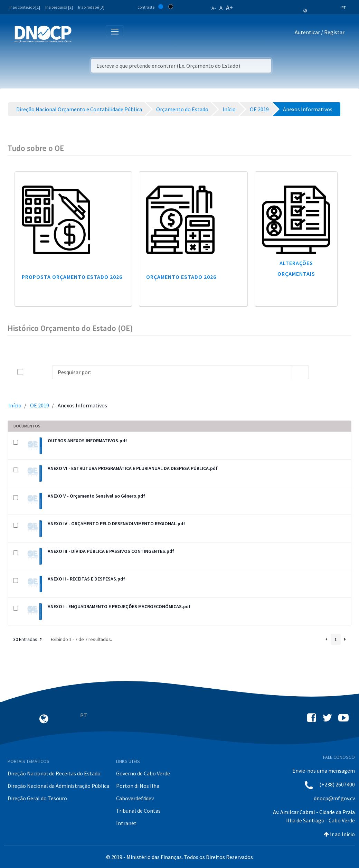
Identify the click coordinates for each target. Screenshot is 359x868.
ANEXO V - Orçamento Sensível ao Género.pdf (96, 496)
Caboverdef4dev (135, 798)
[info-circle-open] (320, 372)
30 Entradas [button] (28, 639)
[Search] (172, 372)
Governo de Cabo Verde (143, 773)
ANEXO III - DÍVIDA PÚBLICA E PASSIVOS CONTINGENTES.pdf (111, 551)
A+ (229, 7)
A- (214, 8)
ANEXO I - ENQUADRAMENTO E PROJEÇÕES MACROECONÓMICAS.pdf (119, 606)
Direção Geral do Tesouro (37, 798)
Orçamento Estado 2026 (181, 277)
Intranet (126, 823)
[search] (300, 372)
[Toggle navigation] (81, 34)
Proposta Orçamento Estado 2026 (72, 277)
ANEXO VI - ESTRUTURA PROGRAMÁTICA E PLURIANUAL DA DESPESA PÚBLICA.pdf (133, 468)
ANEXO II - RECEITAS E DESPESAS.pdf (86, 579)
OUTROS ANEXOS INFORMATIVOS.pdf (87, 441)
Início (15, 405)
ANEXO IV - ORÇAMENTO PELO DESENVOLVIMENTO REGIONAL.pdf (116, 523)
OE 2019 (40, 405)
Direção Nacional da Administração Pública (58, 786)
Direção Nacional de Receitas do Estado (54, 773)
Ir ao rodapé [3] (91, 7)
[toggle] (31, 372)
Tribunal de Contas (138, 811)
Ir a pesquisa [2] (59, 7)
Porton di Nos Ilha (138, 786)
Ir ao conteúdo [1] (25, 7)
